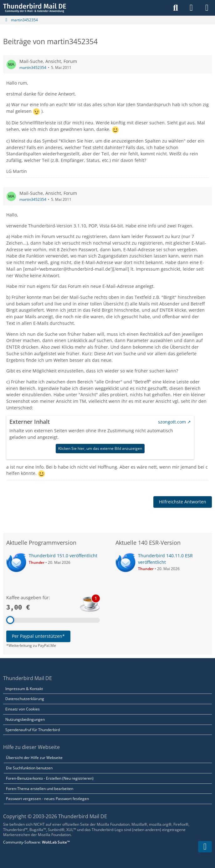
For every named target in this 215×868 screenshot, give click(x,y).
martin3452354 (33, 68)
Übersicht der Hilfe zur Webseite (34, 758)
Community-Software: (36, 842)
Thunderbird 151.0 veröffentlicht (63, 556)
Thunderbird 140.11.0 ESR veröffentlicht (165, 559)
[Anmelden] (191, 8)
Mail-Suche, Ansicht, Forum (48, 61)
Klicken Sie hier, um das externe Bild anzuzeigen (100, 448)
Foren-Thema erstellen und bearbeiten (40, 789)
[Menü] (207, 8)
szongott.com (172, 421)
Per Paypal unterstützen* (38, 636)
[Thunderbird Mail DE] (35, 8)
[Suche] (176, 8)
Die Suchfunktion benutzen (29, 768)
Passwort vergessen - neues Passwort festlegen (47, 799)
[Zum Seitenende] (205, 847)
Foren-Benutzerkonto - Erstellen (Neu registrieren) (50, 778)
